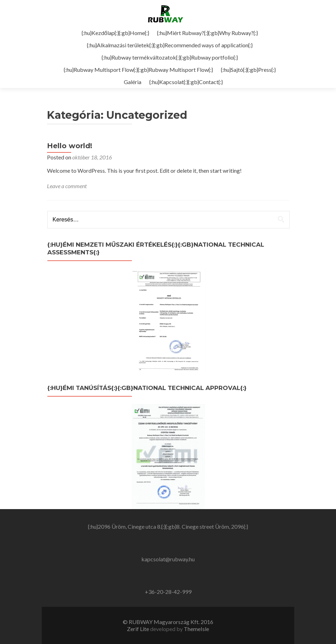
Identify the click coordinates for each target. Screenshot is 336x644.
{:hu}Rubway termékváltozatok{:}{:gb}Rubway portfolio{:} (170, 57)
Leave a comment (67, 186)
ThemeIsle (196, 629)
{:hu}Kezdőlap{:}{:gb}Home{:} (115, 33)
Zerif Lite (139, 629)
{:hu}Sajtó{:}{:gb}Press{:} (248, 70)
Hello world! (70, 146)
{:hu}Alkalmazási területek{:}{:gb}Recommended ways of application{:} (170, 45)
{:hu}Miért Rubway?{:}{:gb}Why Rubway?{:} (207, 33)
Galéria (133, 82)
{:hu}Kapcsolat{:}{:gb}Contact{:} (186, 82)
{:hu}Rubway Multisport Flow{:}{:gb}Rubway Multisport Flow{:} (138, 70)
